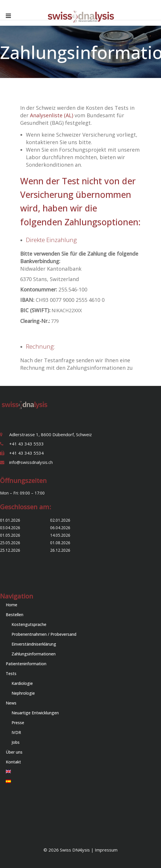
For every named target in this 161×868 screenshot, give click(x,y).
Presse (18, 723)
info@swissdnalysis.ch (31, 462)
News (11, 703)
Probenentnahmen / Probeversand (44, 634)
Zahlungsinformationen (34, 654)
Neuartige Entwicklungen (35, 713)
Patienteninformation (26, 664)
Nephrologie (23, 693)
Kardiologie (22, 683)
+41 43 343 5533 (26, 444)
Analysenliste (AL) (51, 115)
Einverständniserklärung (34, 644)
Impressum (106, 850)
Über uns (14, 752)
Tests (11, 673)
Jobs (16, 742)
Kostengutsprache (29, 624)
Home (12, 605)
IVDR (16, 732)
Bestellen (15, 615)
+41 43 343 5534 (26, 453)
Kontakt (13, 762)
